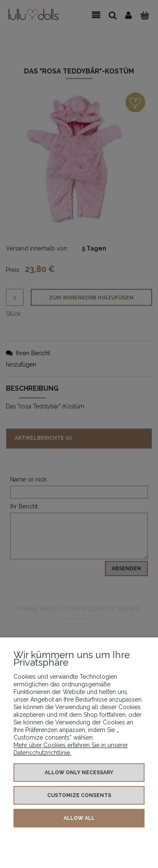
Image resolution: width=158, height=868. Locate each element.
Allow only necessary (79, 773)
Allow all (79, 818)
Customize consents (79, 795)
